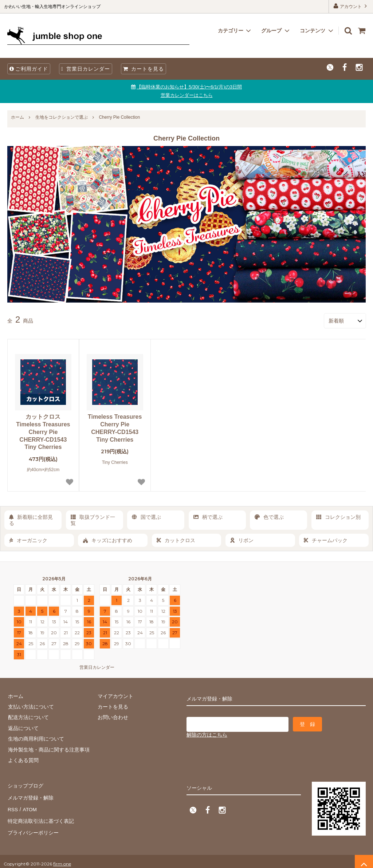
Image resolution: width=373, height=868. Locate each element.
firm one (62, 859)
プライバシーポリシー (33, 828)
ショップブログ (25, 785)
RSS (13, 806)
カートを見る (144, 69)
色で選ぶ (269, 517)
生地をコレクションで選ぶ (62, 117)
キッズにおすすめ (107, 540)
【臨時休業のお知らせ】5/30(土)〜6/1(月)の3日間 (189, 87)
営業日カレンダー (86, 69)
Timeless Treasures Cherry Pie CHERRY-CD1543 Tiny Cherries (115, 428)
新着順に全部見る (31, 520)
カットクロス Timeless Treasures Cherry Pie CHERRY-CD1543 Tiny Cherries (43, 431)
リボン (242, 540)
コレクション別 (338, 517)
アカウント (351, 6)
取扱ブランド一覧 (93, 520)
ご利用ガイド (29, 69)
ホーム (17, 117)
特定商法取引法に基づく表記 (40, 817)
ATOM (29, 806)
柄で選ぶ (208, 517)
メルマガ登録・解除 (30, 796)
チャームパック (326, 540)
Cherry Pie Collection (119, 117)
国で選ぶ (146, 517)
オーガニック (28, 540)
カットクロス (176, 540)
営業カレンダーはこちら (187, 95)
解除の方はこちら (207, 734)
